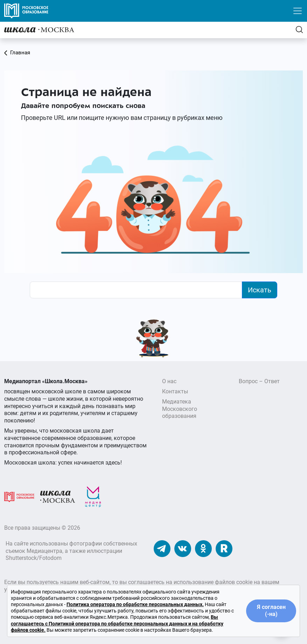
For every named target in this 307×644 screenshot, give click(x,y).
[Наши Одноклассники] (203, 548)
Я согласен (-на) (271, 611)
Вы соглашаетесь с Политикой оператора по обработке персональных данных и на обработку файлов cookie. (117, 623)
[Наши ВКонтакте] (183, 548)
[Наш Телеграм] (162, 548)
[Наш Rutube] (224, 548)
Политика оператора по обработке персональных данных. (135, 604)
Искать (260, 290)
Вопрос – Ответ (259, 381)
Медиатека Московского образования (180, 409)
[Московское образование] (19, 497)
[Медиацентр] (93, 497)
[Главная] (39, 30)
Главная (17, 53)
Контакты (175, 391)
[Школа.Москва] (58, 497)
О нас (169, 381)
